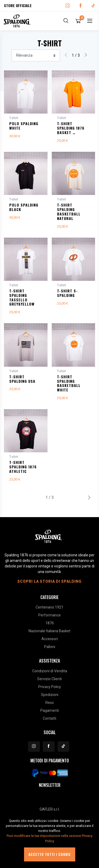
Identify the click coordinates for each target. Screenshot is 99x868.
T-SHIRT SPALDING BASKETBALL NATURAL (69, 211)
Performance (49, 615)
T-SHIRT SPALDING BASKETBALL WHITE (69, 383)
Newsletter (50, 785)
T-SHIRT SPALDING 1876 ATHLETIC (23, 467)
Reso (50, 703)
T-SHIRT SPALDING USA (22, 379)
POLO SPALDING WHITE (24, 126)
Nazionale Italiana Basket (49, 631)
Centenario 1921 (49, 607)
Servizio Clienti (49, 679)
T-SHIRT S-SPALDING (67, 293)
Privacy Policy (50, 687)
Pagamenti (50, 710)
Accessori (50, 639)
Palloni (50, 647)
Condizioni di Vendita (50, 671)
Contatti (49, 718)
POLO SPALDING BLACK (24, 207)
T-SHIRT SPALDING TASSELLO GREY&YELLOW (22, 297)
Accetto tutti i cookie (50, 854)
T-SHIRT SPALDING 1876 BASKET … (71, 128)
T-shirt (14, 118)
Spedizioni (50, 695)
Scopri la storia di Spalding (49, 581)
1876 (50, 623)
